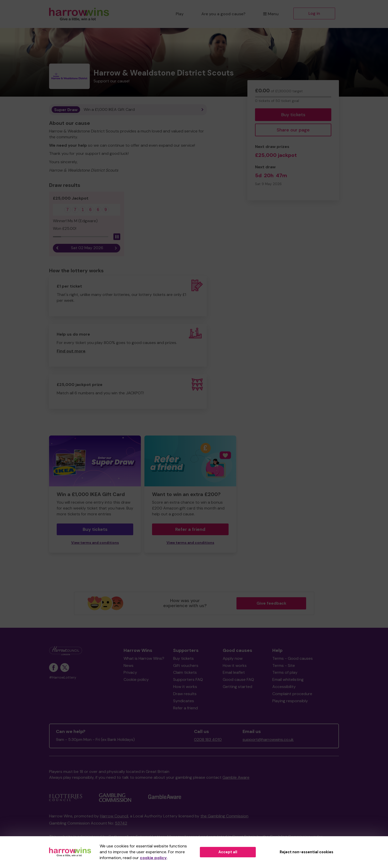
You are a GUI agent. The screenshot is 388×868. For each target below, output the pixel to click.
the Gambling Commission (224, 816)
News (129, 665)
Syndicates (184, 701)
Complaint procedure (292, 694)
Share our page (293, 130)
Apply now (233, 659)
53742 (121, 823)
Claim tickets (185, 673)
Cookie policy (136, 680)
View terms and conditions (95, 543)
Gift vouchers (186, 665)
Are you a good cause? (223, 14)
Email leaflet (234, 673)
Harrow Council (114, 816)
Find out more (71, 351)
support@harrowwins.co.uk (268, 740)
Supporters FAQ (188, 680)
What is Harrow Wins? (144, 659)
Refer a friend (190, 530)
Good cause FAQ (238, 680)
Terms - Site (284, 665)
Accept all (228, 852)
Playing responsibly (290, 701)
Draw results (185, 694)
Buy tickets (293, 115)
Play (180, 14)
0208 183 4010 (208, 740)
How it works (185, 687)
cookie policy (153, 858)
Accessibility (284, 687)
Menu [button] (271, 14)
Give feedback (271, 603)
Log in (314, 13)
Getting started (237, 687)
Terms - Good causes (293, 659)
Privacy (130, 673)
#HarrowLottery (63, 678)
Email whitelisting (288, 680)
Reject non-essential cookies (307, 852)
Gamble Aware (236, 778)
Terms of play (285, 673)
